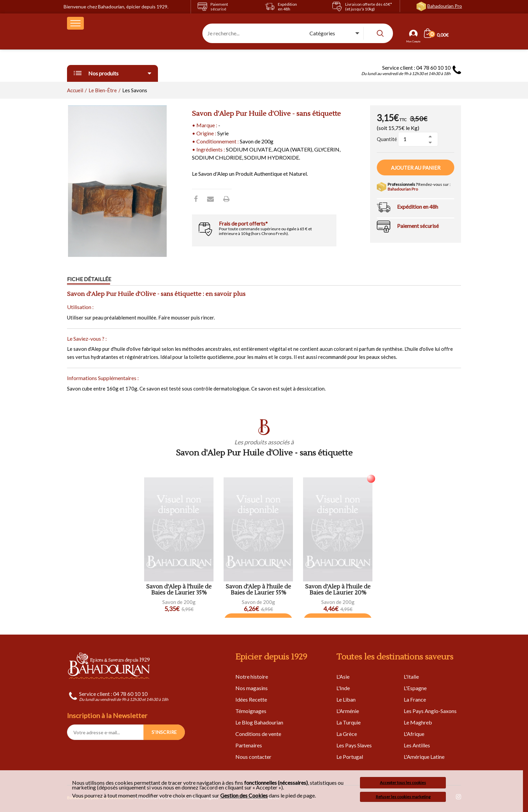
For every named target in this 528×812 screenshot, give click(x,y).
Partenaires (249, 745)
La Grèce (347, 734)
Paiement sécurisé (418, 226)
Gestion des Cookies (244, 796)
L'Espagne (415, 688)
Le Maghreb (418, 722)
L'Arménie (348, 711)
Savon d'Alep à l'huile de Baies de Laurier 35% (179, 590)
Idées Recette (251, 699)
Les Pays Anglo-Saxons (430, 711)
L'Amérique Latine (424, 757)
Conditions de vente (258, 734)
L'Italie (411, 676)
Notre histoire (252, 676)
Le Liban (346, 699)
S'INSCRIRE (164, 732)
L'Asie (343, 676)
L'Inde (343, 688)
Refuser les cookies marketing (403, 797)
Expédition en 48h (418, 207)
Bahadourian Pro (445, 6)
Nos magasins (252, 688)
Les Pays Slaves (354, 745)
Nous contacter (253, 757)
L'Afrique (414, 734)
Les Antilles (417, 745)
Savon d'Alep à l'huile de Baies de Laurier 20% (338, 590)
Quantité (387, 139)
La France (415, 699)
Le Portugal (350, 757)
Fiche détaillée (89, 279)
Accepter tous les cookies (403, 783)
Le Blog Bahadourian (259, 722)
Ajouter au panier (416, 168)
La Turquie (349, 722)
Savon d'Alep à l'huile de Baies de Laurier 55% (258, 590)
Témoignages (251, 711)
